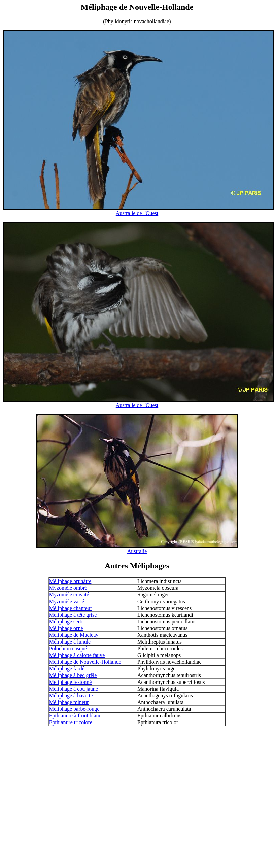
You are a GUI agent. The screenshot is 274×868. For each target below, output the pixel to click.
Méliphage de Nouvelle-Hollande (85, 662)
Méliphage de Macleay (74, 635)
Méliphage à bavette (71, 695)
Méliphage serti (66, 622)
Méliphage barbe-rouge (74, 709)
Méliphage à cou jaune (74, 689)
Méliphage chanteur (71, 608)
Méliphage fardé (67, 669)
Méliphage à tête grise (73, 615)
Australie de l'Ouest (137, 213)
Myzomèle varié (67, 601)
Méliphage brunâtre (70, 581)
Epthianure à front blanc (75, 716)
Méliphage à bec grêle (73, 675)
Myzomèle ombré (68, 588)
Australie (137, 551)
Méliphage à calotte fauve (77, 655)
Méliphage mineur (69, 702)
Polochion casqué (68, 648)
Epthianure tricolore (71, 722)
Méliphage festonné (71, 682)
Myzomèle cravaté (69, 595)
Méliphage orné (66, 628)
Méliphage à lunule (70, 642)
